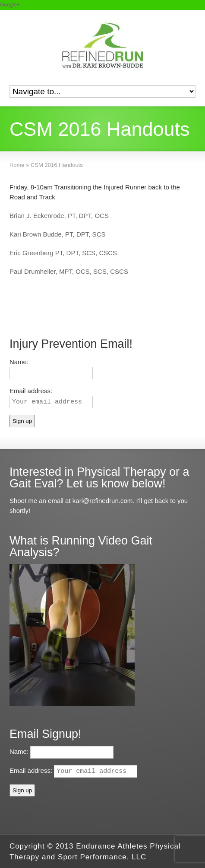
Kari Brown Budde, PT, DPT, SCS (58, 234)
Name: (19, 362)
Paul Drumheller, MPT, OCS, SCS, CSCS (69, 271)
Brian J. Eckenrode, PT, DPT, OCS (59, 216)
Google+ (10, 5)
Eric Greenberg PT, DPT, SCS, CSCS (63, 253)
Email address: (73, 770)
